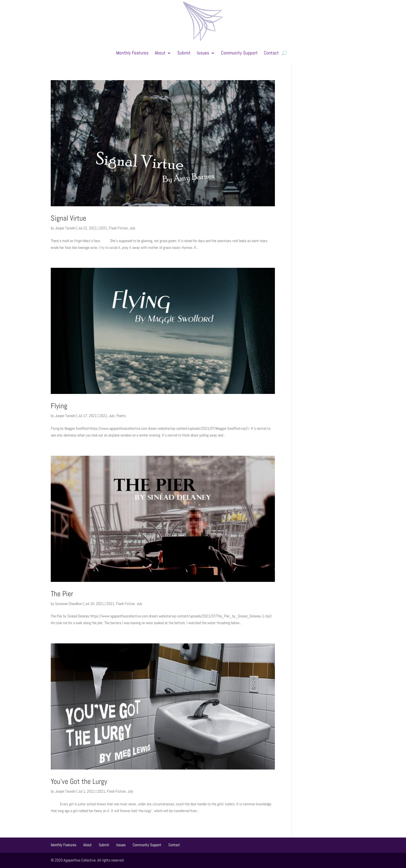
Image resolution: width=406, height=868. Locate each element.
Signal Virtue (69, 218)
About (160, 53)
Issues (203, 53)
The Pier (62, 594)
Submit (184, 53)
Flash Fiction (118, 228)
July (132, 228)
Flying (59, 406)
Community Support (239, 53)
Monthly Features (132, 53)
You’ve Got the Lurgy (79, 782)
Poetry (121, 416)
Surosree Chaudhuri (69, 604)
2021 (103, 228)
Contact (271, 53)
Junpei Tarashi (65, 228)
